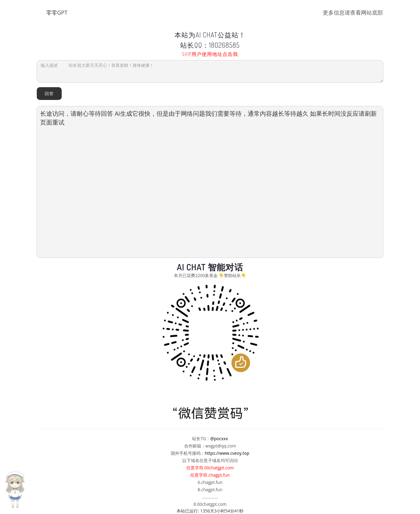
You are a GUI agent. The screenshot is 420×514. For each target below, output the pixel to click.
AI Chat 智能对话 (210, 267)
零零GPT (57, 12)
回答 (49, 93)
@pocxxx (219, 439)
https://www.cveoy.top (227, 453)
